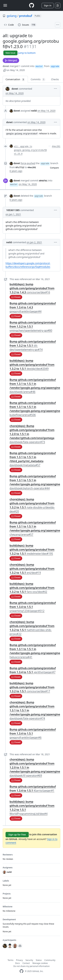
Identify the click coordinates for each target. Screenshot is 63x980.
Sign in (48, 5)
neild (9, 242)
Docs (17, 963)
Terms (10, 960)
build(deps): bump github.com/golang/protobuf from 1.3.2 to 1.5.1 (32, 365)
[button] (5, 70)
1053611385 (13, 210)
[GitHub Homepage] (22, 971)
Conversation (15, 79)
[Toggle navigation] (5, 5)
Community (50, 960)
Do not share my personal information (32, 966)
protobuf (26, 16)
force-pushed (28, 163)
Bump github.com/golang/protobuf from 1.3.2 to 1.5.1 (33, 326)
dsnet (6, 66)
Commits (38, 79)
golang (12, 16)
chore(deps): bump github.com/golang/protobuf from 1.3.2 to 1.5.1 (32, 569)
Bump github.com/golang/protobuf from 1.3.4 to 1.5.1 (33, 607)
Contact (26, 963)
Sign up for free (17, 835)
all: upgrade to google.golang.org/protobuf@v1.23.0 (30, 150)
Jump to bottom (27, 53)
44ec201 (56, 147)
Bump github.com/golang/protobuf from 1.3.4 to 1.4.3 (33, 307)
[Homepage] (32, 5)
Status (39, 960)
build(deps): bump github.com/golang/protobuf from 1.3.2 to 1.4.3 (32, 288)
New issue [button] (10, 53)
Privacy (19, 960)
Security (29, 960)
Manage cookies (40, 963)
